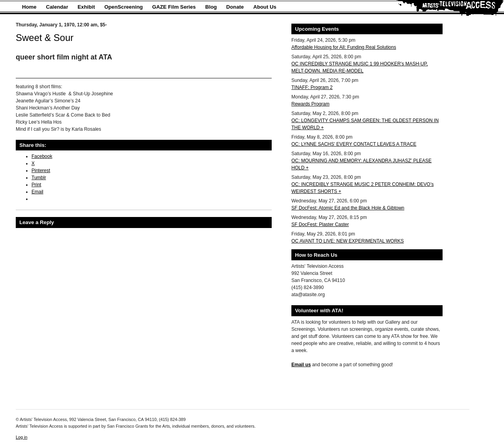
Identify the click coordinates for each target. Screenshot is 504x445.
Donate (235, 7)
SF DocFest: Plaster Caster (320, 224)
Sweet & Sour (45, 38)
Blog (211, 7)
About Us (265, 7)
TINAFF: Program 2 (312, 87)
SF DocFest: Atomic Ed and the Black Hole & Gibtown (348, 208)
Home (29, 7)
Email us (301, 365)
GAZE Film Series (174, 7)
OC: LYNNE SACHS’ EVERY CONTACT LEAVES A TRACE (354, 144)
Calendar (57, 7)
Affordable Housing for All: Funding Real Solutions (344, 47)
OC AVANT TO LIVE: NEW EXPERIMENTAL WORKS (348, 241)
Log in (21, 437)
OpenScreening (123, 7)
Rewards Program (310, 104)
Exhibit (86, 7)
